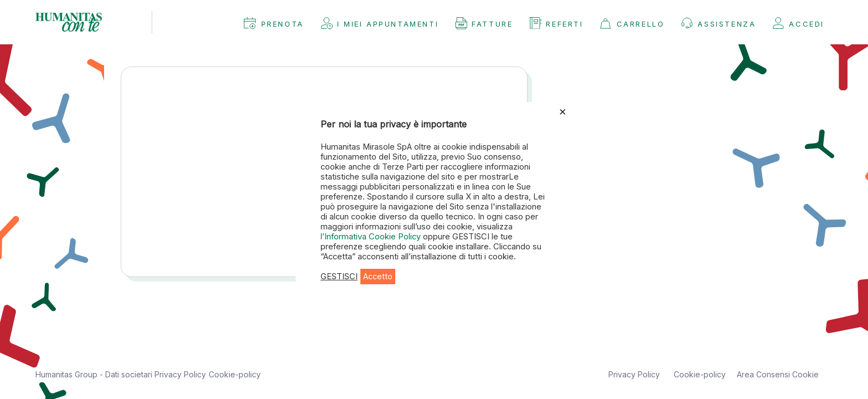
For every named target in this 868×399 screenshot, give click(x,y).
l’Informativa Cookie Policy (372, 237)
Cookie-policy (235, 374)
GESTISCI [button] (339, 277)
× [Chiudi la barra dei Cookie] (563, 111)
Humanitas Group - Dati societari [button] (95, 374)
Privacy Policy (180, 374)
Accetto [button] (378, 277)
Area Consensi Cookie (778, 374)
